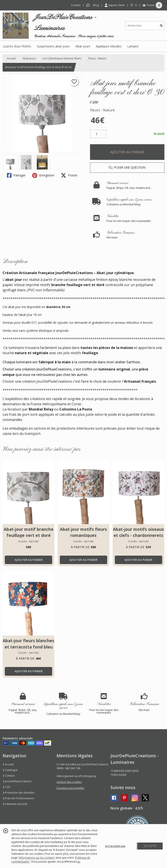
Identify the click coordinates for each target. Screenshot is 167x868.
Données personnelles (70, 788)
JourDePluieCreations (17, 781)
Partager (16, 175)
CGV (6, 787)
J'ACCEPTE (150, 846)
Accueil (11, 58)
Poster (69, 175)
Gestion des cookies (69, 782)
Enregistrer (43, 175)
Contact (76, 5)
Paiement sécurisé (15, 804)
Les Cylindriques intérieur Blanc (62, 58)
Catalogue (10, 770)
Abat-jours (29, 58)
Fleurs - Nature (97, 58)
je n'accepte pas (115, 846)
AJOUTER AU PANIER (127, 152)
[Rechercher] (161, 26)
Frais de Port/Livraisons (18, 798)
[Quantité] (98, 134)
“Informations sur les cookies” (37, 858)
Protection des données (19, 793)
